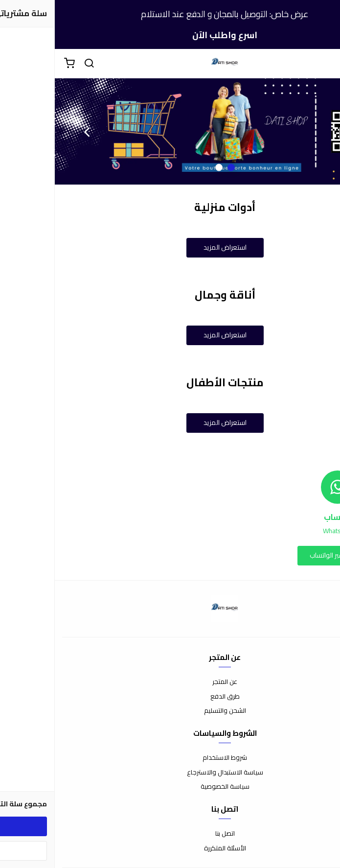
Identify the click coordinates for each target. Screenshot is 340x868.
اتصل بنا (170, 834)
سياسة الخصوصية (170, 787)
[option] (170, 131)
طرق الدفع (170, 697)
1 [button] (176, 168)
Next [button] (32, 132)
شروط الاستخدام (170, 758)
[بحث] (34, 64)
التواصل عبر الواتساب (283, 555)
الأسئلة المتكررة (170, 848)
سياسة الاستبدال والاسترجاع (170, 773)
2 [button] (164, 168)
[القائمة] (325, 64)
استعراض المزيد (170, 247)
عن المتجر (170, 682)
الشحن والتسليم (170, 711)
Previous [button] (308, 132)
